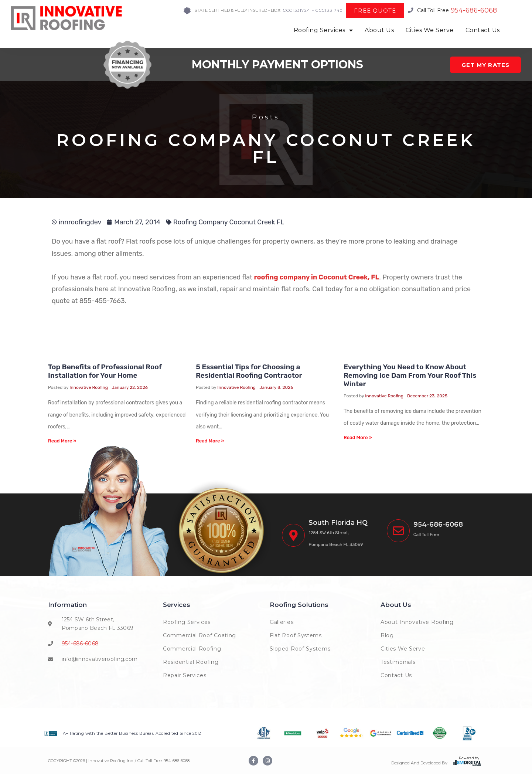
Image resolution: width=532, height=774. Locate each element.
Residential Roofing (191, 662)
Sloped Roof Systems (300, 649)
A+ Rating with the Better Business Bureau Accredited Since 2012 (132, 733)
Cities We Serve (430, 30)
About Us (379, 30)
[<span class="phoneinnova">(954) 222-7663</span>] (398, 531)
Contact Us (483, 30)
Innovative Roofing (89, 387)
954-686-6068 (474, 10)
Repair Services (185, 675)
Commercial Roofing (192, 649)
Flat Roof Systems (296, 635)
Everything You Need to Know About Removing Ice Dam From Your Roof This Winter (410, 375)
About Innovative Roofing (417, 622)
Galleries (282, 622)
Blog (387, 635)
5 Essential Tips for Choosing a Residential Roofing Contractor (249, 371)
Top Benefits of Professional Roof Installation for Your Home (105, 371)
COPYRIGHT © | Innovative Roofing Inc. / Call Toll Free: (106, 761)
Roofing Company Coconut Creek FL (229, 222)
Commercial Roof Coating (199, 635)
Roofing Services (323, 30)
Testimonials (398, 662)
